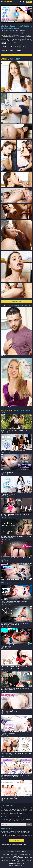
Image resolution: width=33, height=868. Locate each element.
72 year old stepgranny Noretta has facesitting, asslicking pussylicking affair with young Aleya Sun (15, 602)
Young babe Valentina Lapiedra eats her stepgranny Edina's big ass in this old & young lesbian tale (16, 732)
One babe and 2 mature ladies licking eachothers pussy (14, 430)
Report (24, 30)
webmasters (4, 847)
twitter (9, 847)
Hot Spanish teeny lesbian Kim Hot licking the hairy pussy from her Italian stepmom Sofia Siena (16, 493)
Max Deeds (3, 356)
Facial (17, 47)
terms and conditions (21, 858)
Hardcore (4, 50)
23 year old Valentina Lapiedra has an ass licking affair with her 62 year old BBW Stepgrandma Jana (16, 711)
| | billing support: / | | (14, 846)
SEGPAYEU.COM (16, 860)
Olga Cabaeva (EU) (5, 407)
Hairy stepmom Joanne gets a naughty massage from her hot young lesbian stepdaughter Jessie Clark (16, 624)
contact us (8, 844)
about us (3, 844)
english (9, 852)
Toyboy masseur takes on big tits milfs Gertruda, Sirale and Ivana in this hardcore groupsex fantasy (16, 798)
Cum (11, 47)
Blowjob (4, 47)
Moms (12, 50)
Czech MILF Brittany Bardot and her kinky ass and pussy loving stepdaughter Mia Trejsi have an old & (16, 580)
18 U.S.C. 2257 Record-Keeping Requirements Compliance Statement (17, 855)
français (24, 852)
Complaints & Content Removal (16, 863)
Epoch (9, 860)
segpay (25, 844)
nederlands (14, 852)
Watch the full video (17, 55)
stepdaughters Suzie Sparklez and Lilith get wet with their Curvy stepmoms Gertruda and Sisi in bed (16, 776)
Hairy (23, 47)
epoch (21, 844)
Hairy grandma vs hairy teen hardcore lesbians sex (13, 451)
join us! (29, 2)
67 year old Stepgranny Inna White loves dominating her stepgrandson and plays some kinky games (14, 667)
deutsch (19, 852)
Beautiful (19, 50)
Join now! (16, 841)
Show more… (4, 44)
